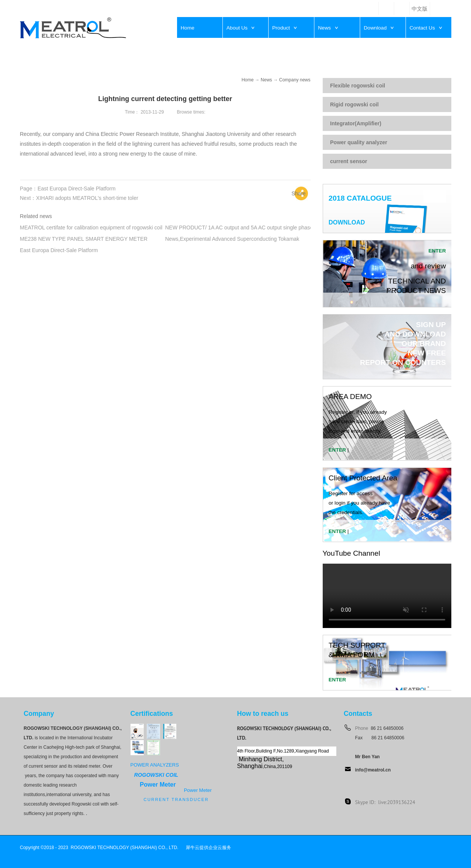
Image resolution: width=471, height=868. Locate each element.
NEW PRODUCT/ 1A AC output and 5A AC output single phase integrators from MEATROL (272, 228)
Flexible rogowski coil (358, 86)
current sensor (349, 161)
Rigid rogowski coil (354, 104)
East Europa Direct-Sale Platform (59, 250)
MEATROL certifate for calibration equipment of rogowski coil (91, 228)
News (266, 80)
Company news (295, 80)
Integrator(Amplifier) (356, 123)
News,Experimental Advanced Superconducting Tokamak (232, 239)
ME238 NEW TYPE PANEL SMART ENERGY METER (84, 239)
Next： (79, 198)
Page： (68, 189)
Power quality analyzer (359, 142)
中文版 (420, 9)
